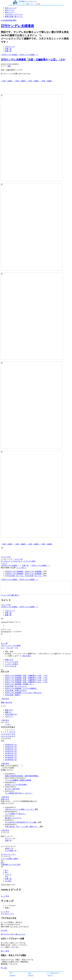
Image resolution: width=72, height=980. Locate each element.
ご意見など (50, 976)
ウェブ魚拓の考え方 (53, 973)
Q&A (30, 973)
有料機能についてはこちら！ (28, 1)
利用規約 (12, 976)
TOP (11, 973)
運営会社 (31, 976)
